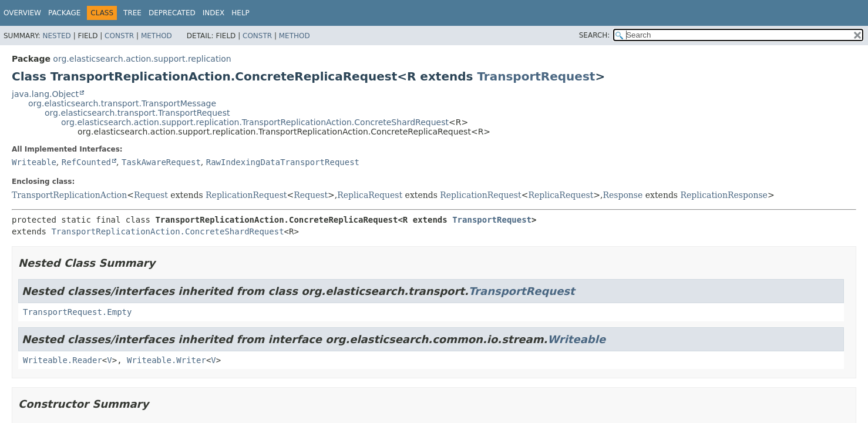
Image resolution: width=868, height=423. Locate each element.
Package (64, 13)
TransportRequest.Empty (77, 312)
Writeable (34, 162)
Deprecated (172, 13)
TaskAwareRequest (161, 162)
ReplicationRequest (246, 195)
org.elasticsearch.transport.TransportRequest (137, 113)
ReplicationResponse (724, 195)
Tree (132, 13)
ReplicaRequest (370, 195)
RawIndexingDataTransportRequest (283, 162)
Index (214, 13)
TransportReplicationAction (69, 195)
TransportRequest (536, 76)
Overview (22, 13)
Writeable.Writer (166, 360)
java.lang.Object (45, 94)
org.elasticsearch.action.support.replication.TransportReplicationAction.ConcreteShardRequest (255, 122)
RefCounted (86, 162)
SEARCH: (595, 35)
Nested (56, 36)
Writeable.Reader (63, 360)
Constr (119, 36)
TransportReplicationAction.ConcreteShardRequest (167, 231)
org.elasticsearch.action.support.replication (142, 59)
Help (240, 13)
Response (623, 195)
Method (157, 36)
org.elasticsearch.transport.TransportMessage (122, 103)
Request (151, 195)
